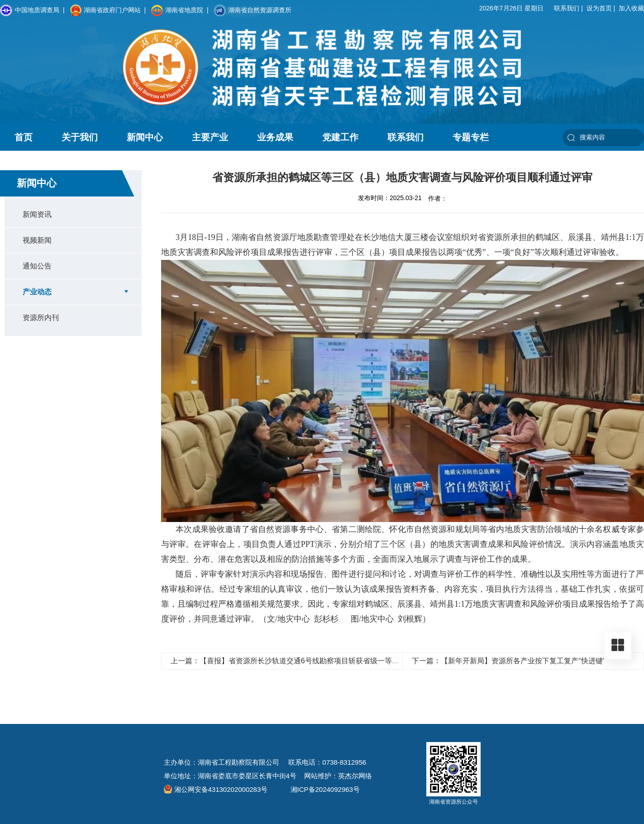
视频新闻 (37, 240)
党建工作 (340, 137)
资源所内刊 (41, 318)
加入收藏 (631, 8)
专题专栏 (471, 137)
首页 (24, 137)
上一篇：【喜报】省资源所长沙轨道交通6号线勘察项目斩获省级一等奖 (285, 661)
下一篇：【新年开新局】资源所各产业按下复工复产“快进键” (508, 661)
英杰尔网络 (355, 776)
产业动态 (37, 292)
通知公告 (37, 266)
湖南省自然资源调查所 (253, 10)
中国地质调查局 (30, 10)
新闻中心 (145, 137)
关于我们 (80, 137)
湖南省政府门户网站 (105, 10)
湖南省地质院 (177, 11)
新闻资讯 (37, 214)
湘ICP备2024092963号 (325, 789)
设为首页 (599, 8)
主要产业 (210, 137)
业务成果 (275, 137)
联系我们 (567, 8)
